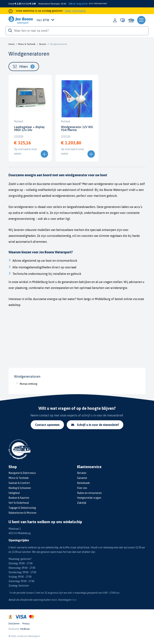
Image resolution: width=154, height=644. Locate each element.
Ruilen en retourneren (89, 493)
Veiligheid (14, 493)
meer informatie (75, 11)
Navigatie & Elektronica (22, 473)
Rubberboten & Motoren (22, 513)
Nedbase (25, 629)
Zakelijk (82, 503)
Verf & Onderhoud (19, 503)
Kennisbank (83, 483)
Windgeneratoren (59, 44)
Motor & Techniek (27, 44)
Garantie (82, 478)
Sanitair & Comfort (19, 483)
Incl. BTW (45, 20)
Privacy (26, 624)
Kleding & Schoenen (20, 488)
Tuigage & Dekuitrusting (22, 508)
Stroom (43, 44)
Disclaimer (14, 624)
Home (11, 44)
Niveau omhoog (28, 384)
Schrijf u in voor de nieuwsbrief (95, 425)
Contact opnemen (47, 425)
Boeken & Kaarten (19, 498)
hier (74, 600)
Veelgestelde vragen (89, 498)
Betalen (82, 473)
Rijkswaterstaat (100, 3)
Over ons (82, 488)
